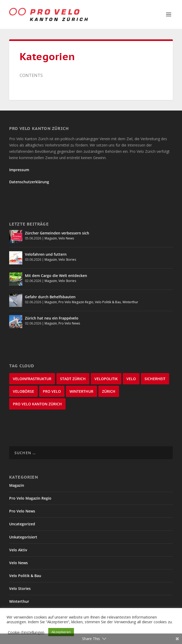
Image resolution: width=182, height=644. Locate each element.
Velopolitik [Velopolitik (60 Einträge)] (106, 379)
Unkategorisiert (23, 537)
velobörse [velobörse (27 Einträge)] (23, 391)
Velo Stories (67, 260)
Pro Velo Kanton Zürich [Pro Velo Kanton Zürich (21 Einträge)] (37, 404)
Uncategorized (22, 524)
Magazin (51, 238)
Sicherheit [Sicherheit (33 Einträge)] (155, 379)
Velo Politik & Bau (108, 302)
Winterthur (130, 302)
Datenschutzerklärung (29, 182)
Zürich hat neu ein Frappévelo (52, 318)
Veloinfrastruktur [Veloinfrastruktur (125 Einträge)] (32, 379)
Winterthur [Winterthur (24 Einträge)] (81, 391)
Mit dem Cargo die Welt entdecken (56, 276)
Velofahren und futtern (46, 254)
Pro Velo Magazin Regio (76, 302)
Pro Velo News (69, 323)
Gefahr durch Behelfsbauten (50, 297)
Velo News (66, 238)
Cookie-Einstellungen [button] (26, 632)
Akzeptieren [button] (61, 632)
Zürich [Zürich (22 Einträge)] (109, 391)
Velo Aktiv (18, 550)
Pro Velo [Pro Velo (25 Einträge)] (52, 391)
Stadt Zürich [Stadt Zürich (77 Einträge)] (73, 379)
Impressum (19, 170)
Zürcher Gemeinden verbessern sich (57, 233)
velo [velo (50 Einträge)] (131, 379)
